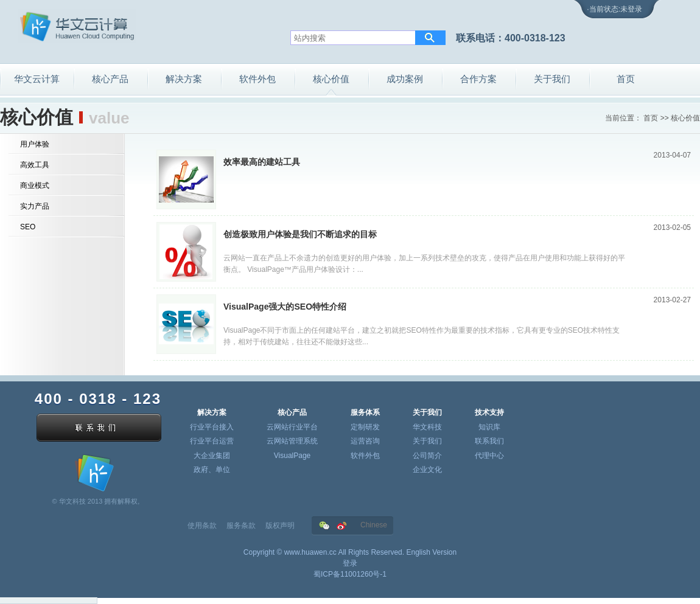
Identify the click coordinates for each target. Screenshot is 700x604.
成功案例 (405, 79)
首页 (626, 79)
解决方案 (184, 79)
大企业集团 (212, 456)
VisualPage (292, 456)
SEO (28, 227)
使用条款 (202, 526)
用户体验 (35, 144)
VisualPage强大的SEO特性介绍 (285, 307)
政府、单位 (212, 470)
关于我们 (552, 79)
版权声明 (280, 526)
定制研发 (365, 427)
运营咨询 (365, 441)
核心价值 (331, 79)
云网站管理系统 (292, 441)
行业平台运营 (212, 441)
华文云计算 (37, 79)
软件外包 (257, 79)
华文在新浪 (342, 526)
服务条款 (241, 526)
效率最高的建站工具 (262, 162)
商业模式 (35, 186)
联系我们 (489, 441)
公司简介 (427, 456)
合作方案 (478, 79)
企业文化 (427, 470)
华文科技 (427, 427)
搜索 (430, 38)
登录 (350, 563)
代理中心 (489, 456)
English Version (431, 552)
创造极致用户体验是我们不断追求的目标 (300, 234)
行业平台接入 (212, 427)
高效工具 (35, 165)
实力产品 (35, 206)
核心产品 (110, 79)
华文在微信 (324, 526)
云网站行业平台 (292, 427)
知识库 (489, 427)
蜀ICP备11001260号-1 (350, 574)
